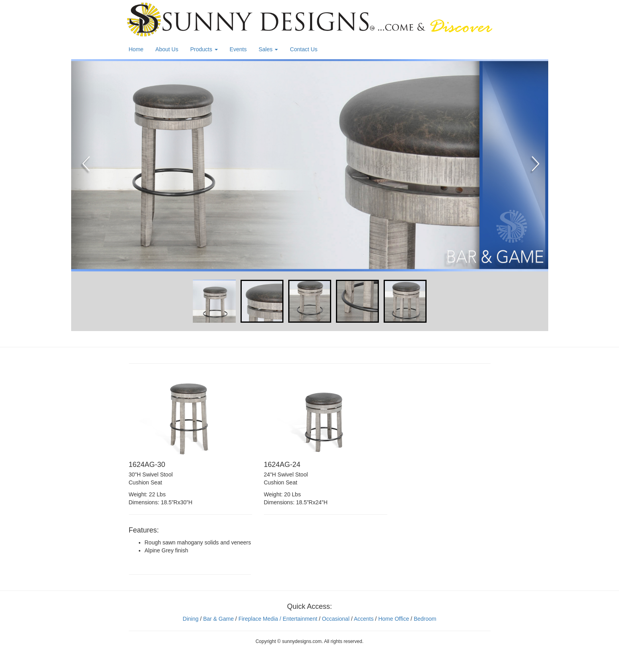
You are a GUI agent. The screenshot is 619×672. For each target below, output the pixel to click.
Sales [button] (268, 49)
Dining (191, 619)
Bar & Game (218, 619)
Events (238, 49)
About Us (167, 49)
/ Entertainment (298, 619)
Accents (364, 619)
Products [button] (204, 49)
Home (136, 49)
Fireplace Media (258, 619)
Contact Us (304, 49)
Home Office (394, 619)
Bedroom (425, 619)
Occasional (336, 619)
